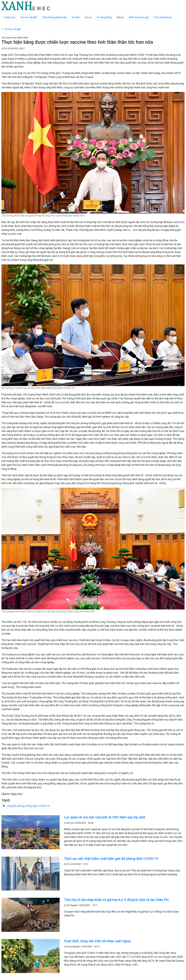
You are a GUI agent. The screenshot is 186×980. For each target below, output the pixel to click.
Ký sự (88, 17)
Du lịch (76, 17)
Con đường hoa (163, 17)
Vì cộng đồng (104, 17)
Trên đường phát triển (54, 17)
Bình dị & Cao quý (139, 17)
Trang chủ (9, 17)
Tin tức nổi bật (29, 17)
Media (120, 17)
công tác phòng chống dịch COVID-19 (28, 806)
